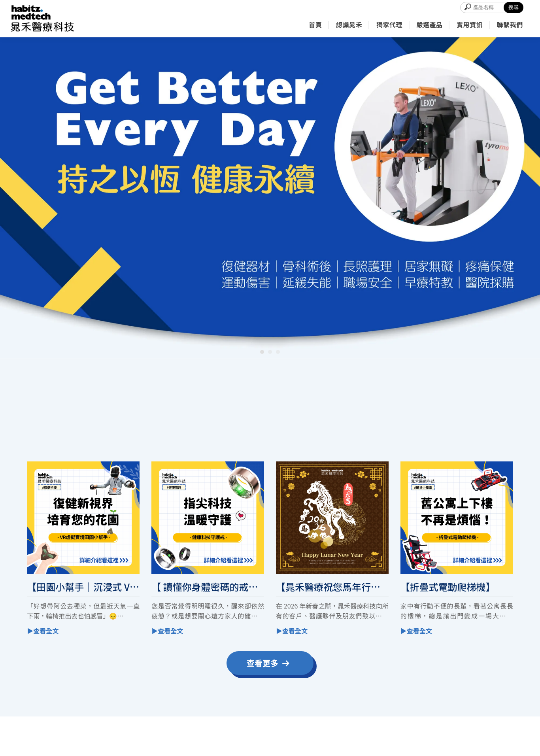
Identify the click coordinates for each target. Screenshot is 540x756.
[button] (262, 352)
